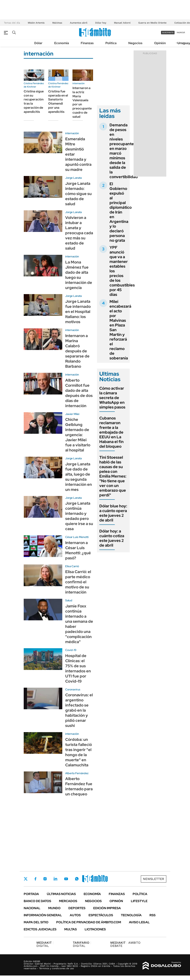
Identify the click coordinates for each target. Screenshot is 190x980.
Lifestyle (139, 901)
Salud (69, 600)
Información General (43, 915)
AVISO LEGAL (139, 922)
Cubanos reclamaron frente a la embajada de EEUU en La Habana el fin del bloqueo (111, 432)
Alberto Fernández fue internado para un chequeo (79, 786)
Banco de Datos (37, 901)
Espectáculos (101, 915)
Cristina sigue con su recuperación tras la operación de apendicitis (34, 102)
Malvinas (57, 23)
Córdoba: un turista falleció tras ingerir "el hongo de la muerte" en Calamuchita (79, 752)
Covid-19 (71, 650)
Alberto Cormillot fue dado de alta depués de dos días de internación (79, 393)
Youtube (66, 879)
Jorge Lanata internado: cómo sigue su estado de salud (78, 194)
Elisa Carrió (72, 566)
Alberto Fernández (77, 773)
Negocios (135, 43)
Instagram (45, 879)
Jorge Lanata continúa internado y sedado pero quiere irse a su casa (79, 516)
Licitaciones (95, 929)
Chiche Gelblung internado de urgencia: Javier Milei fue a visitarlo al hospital (78, 435)
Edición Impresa (107, 908)
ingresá (181, 32)
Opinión (160, 43)
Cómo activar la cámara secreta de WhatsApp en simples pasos (112, 398)
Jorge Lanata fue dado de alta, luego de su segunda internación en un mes (79, 477)
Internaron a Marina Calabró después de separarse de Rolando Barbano (77, 351)
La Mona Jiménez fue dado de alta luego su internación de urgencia (79, 275)
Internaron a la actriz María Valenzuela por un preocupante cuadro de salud (82, 102)
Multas (71, 929)
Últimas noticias (61, 894)
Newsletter (154, 879)
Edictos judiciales (40, 929)
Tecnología (131, 915)
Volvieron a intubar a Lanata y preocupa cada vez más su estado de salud (79, 233)
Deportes (77, 908)
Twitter (26, 879)
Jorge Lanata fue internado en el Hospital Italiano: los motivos (78, 312)
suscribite (168, 32)
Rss (152, 915)
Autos (75, 915)
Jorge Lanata (73, 178)
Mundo (54, 908)
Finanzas (87, 43)
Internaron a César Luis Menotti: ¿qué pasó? (78, 550)
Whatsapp (77, 879)
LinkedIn (55, 879)
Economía (62, 43)
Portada (31, 894)
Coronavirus (73, 689)
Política (111, 43)
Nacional (32, 908)
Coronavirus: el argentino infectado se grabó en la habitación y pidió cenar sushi (79, 710)
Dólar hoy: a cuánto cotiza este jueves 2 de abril (112, 538)
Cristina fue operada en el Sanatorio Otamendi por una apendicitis (58, 102)
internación (79, 83)
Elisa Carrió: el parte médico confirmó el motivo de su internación (78, 582)
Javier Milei (72, 414)
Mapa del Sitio (36, 922)
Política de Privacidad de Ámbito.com (89, 922)
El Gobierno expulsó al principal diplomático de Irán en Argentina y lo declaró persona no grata (121, 212)
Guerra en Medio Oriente (152, 23)
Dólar (38, 43)
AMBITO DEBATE (125, 944)
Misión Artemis (36, 23)
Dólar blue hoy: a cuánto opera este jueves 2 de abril (113, 513)
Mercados (68, 901)
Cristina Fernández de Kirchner (34, 85)
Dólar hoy (101, 23)
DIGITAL (45, 944)
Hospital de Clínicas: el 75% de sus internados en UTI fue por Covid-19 (78, 668)
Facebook (35, 879)
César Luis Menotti (77, 537)
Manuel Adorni (122, 23)
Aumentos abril (79, 23)
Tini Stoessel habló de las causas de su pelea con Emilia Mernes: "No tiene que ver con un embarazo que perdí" (113, 476)
